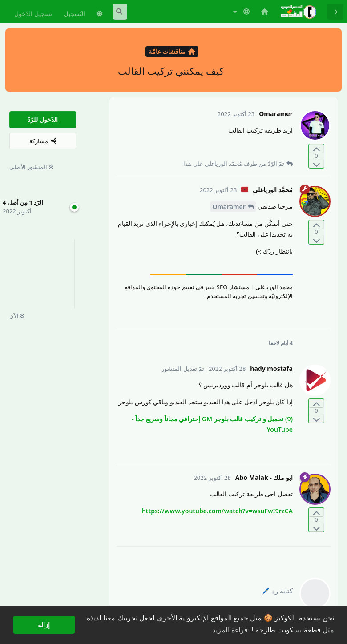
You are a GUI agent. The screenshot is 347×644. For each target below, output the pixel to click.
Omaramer (229, 207)
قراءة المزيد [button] (230, 630)
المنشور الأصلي (31, 167)
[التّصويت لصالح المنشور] (316, 149)
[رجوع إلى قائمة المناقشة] (335, 12)
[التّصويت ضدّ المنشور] (316, 163)
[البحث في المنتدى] (120, 12)
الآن (17, 316)
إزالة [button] (44, 625)
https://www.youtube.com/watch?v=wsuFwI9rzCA (217, 511)
